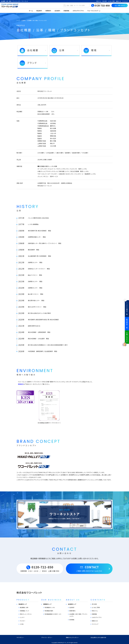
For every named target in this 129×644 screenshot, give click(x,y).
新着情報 (66, 11)
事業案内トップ (47, 604)
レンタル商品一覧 (127, 309)
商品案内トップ (23, 604)
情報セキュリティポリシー (73, 637)
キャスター (23, 621)
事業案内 (48, 11)
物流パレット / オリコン (26, 614)
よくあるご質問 (111, 1)
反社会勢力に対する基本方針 (98, 637)
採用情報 (72, 620)
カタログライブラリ (78, 11)
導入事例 (105, 1)
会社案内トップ (72, 604)
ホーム (31, 11)
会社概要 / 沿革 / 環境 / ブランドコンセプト (78, 615)
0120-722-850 (102, 6)
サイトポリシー (20, 637)
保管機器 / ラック (24, 611)
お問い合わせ (127, 337)
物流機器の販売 (49, 611)
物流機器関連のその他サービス (53, 614)
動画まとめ (118, 1)
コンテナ (22, 617)
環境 (90, 51)
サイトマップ (125, 1)
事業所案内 (72, 611)
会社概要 (29, 51)
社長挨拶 (72, 607)
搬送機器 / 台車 (24, 607)
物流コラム (99, 1)
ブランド (28, 63)
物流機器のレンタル (50, 607)
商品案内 (39, 11)
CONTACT (89, 569)
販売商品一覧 (127, 324)
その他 (22, 624)
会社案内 (57, 11)
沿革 (58, 51)
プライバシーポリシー (47, 637)
